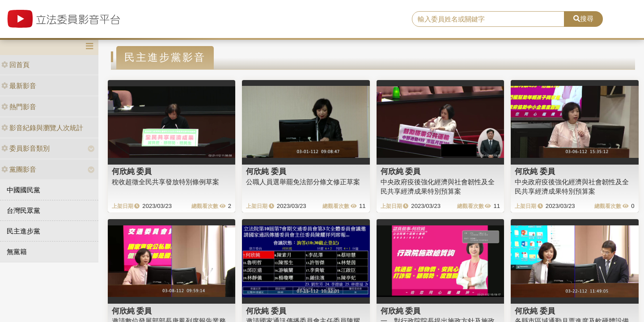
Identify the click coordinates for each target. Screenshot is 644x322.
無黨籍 (17, 252)
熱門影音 (19, 107)
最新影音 (19, 86)
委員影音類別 (25, 148)
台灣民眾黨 (23, 210)
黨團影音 (19, 169)
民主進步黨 (23, 231)
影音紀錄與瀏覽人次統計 (42, 128)
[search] (488, 19)
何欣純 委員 (132, 171)
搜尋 (583, 19)
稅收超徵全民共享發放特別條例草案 (165, 182)
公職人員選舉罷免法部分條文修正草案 (303, 182)
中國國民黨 (23, 190)
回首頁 (15, 65)
